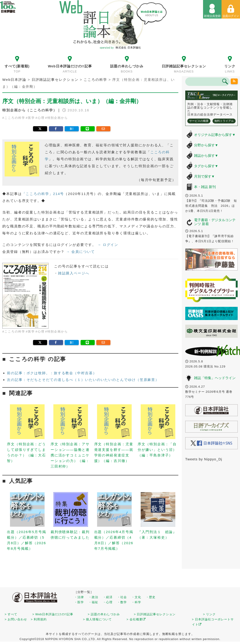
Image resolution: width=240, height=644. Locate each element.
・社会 (122, 597)
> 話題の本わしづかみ (104, 614)
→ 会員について (80, 252)
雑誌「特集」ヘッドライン (215, 378)
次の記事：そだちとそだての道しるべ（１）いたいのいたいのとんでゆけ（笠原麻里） (83, 380)
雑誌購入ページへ (74, 273)
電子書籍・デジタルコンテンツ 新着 (215, 222)
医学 (31, 118)
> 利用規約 (39, 619)
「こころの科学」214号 (43, 194)
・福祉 (93, 602)
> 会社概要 (136, 619)
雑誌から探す (206, 156)
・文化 (136, 597)
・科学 (136, 602)
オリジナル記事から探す (215, 135)
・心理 (108, 602)
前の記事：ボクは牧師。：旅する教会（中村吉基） (52, 373)
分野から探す (206, 145)
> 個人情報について (97, 619)
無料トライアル (224, 121)
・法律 (79, 597)
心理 (41, 118)
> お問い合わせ (16, 619)
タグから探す (206, 166)
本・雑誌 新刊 (205, 187)
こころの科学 (15, 118)
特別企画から (58, 118)
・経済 (108, 597)
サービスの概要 (199, 121)
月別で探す (204, 176)
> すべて (11, 614)
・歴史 (151, 597)
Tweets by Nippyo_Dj (204, 459)
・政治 (93, 597)
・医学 (79, 602)
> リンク (209, 614)
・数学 (122, 602)
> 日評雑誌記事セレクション (155, 614)
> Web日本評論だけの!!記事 (53, 614)
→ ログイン (108, 245)
